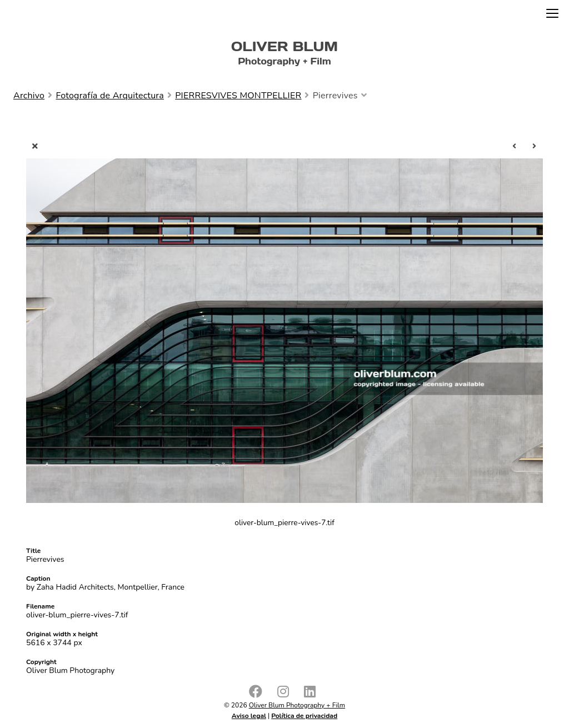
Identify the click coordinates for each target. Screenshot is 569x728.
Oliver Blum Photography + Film (297, 705)
